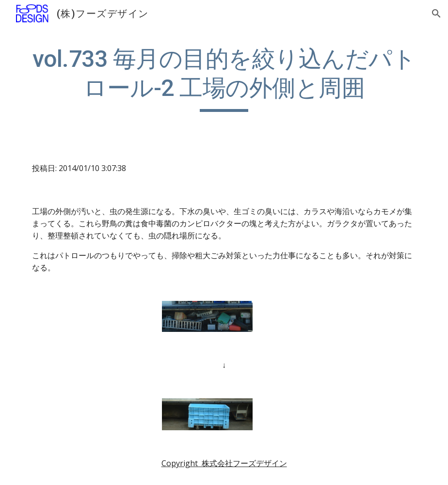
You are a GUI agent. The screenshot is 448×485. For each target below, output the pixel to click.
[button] (436, 14)
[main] (224, 78)
